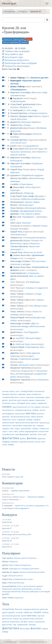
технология (43, 431)
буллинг (14, 394)
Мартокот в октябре (20, 92)
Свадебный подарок (32, 175)
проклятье (7, 425)
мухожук (6, 417)
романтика (15, 622)
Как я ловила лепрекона (20, 565)
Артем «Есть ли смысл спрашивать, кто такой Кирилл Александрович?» (25, 507)
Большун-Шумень (31, 122)
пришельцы (44, 423)
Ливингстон (16, 125)
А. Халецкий (16, 110)
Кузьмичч (15, 175)
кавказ (34, 403)
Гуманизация (18, 101)
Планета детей (39, 78)
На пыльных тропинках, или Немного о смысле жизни (29, 152)
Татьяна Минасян (19, 246)
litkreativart (9, 3)
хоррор (6, 441)
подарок (37, 420)
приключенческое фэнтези (27, 423)
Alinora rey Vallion (19, 178)
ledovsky (6, 572)
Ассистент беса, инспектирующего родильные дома (29, 374)
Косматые (43, 380)
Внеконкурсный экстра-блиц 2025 (17, 534)
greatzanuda (29, 104)
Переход (29, 193)
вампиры (22, 394)
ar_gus (5, 576)
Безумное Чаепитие (20, 368)
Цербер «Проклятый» (20, 491)
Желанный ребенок (35, 208)
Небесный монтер (16, 583)
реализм (39, 619)
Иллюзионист (17, 202)
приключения (29, 619)
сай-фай (24, 622)
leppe (4, 583)
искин (14, 403)
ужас (45, 434)
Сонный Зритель (19, 113)
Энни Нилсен (17, 208)
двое (47, 397)
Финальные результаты (15, 60)
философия (25, 629)
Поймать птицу (33, 294)
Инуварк (15, 211)
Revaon (14, 205)
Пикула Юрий (17, 317)
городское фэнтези (10, 397)
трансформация (22, 434)
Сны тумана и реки (30, 214)
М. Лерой (14, 572)
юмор (11, 444)
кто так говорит (34, 407)
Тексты (29, 39)
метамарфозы (8, 414)
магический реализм (11, 616)
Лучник (14, 359)
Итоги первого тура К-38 (13, 477)
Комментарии (12, 483)
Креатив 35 (7, 547)
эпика (5, 445)
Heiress (14, 116)
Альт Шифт (29, 196)
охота (14, 420)
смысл (5, 431)
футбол (23, 438)
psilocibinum (16, 193)
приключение (8, 423)
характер (41, 438)
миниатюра (20, 414)
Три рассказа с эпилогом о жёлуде (28, 263)
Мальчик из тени (33, 252)
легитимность (8, 410)
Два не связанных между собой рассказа (27, 325)
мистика (31, 413)
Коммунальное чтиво (23, 579)
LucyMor (14, 184)
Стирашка (33, 273)
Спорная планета (38, 113)
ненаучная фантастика (20, 417)
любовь (35, 410)
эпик (43, 442)
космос (7, 407)
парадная (21, 420)
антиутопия (27, 391)
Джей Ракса (16, 332)
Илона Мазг (19, 187)
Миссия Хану (23, 344)
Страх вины (26, 184)
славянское (44, 429)
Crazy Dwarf (16, 104)
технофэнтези (8, 434)
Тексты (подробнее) (11, 42)
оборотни (6, 420)
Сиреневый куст (18, 273)
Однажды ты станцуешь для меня (24, 569)
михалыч (40, 414)
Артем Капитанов (19, 276)
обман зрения (37, 417)
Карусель (19, 598)
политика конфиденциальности (33, 642)
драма (32, 400)
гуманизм (30, 397)
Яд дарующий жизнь (31, 211)
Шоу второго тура (12, 57)
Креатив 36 (7, 541)
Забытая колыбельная (33, 199)
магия (42, 410)
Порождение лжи (35, 347)
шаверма (14, 442)
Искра (27, 125)
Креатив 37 (7, 528)
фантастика (11, 438)
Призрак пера (26, 116)
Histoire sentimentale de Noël (32, 572)
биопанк (19, 609)
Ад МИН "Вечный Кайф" (28, 338)
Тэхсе (13, 311)
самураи (40, 425)
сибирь (35, 429)
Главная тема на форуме (16, 51)
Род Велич (18, 98)
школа (38, 442)
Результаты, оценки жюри (14, 39)
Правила (24, 42)
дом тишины (23, 400)
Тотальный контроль (35, 237)
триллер (33, 434)
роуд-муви (27, 425)
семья (17, 429)
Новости (9, 469)
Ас (14, 338)
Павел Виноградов (22, 134)
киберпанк (42, 403)
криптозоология (20, 407)
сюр (14, 625)
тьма (40, 434)
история (21, 403)
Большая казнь (27, 365)
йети (28, 403)
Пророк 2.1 (25, 107)
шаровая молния (26, 442)
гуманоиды (40, 397)
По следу (32, 110)
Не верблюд (33, 282)
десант (5, 400)
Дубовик (15, 214)
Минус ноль (41, 306)
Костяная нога (19, 234)
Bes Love (17, 217)
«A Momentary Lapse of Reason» (26, 242)
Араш (40, 300)
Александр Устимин (20, 261)
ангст (18, 391)
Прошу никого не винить (25, 558)
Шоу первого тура (13, 54)
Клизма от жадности (37, 288)
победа (29, 420)
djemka (5, 565)
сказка (31, 622)
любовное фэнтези (23, 410)
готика (22, 397)
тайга (16, 431)
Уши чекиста (8, 558)
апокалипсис (39, 391)
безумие (6, 394)
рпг (34, 425)
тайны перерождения (28, 431)
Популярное (11, 553)
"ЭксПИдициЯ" (31, 332)
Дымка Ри (15, 122)
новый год (17, 619)
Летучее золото (15, 576)
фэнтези (32, 438)
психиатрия (17, 425)
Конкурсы (23, 11)
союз (11, 431)
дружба (12, 612)
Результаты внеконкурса (16, 66)
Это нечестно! (18, 143)
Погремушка (19, 89)
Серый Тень (16, 169)
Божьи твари (32, 202)
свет (12, 429)
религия (6, 622)
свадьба (6, 429)
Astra (13, 223)
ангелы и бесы (8, 391)
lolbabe (5, 569)
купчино (45, 407)
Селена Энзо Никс (22, 255)
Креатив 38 (7, 522)
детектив (13, 400)
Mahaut (5, 561)
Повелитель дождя (29, 359)
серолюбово (26, 429)
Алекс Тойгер (17, 78)
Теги (6, 604)
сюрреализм (22, 625)
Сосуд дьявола (31, 146)
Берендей (16, 80)
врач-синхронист (34, 394)
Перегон (13, 561)
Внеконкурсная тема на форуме (19, 63)
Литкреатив (10, 11)
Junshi (13, 146)
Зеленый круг (26, 205)
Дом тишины (24, 223)
